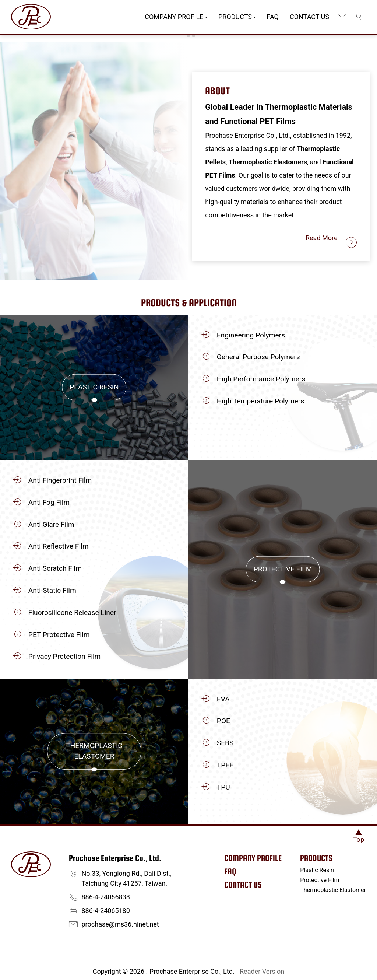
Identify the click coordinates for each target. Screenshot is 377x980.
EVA (223, 699)
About (217, 91)
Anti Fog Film (49, 502)
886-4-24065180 (106, 911)
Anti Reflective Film (59, 546)
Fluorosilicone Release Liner (72, 612)
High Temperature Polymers (260, 401)
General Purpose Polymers (258, 357)
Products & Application (189, 303)
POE (223, 721)
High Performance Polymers (261, 379)
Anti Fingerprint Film (60, 480)
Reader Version (262, 971)
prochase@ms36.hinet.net (120, 924)
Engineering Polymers (251, 335)
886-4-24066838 (106, 897)
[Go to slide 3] (194, 36)
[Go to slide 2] (188, 36)
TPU (223, 787)
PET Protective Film (59, 635)
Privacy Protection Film (65, 656)
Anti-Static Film (52, 590)
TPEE (225, 765)
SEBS (225, 743)
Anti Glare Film (51, 524)
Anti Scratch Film (55, 568)
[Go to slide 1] (183, 36)
